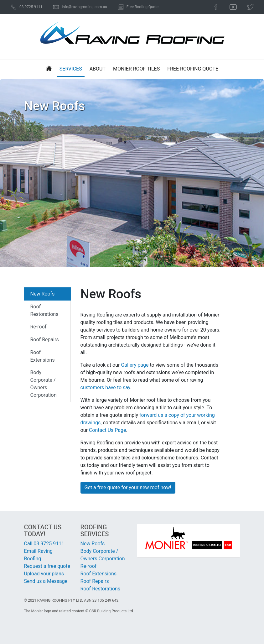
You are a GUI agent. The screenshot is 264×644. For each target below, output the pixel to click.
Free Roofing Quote (193, 69)
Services (71, 69)
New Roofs (43, 294)
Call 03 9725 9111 (44, 544)
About (98, 69)
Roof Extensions (43, 356)
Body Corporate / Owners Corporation (44, 384)
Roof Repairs (45, 340)
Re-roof (39, 327)
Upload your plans (44, 574)
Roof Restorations (44, 310)
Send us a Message (46, 581)
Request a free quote (47, 566)
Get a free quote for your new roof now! (128, 487)
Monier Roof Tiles (136, 69)
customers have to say (105, 387)
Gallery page (135, 365)
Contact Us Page (108, 430)
